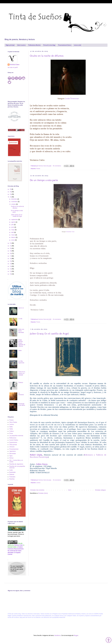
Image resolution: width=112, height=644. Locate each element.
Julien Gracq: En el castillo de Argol (49, 333)
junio (13, 227)
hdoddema (57, 635)
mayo (13, 230)
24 (11, 194)
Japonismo (13, 451)
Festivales (12, 477)
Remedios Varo (70, 232)
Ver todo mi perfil (13, 67)
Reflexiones (13, 438)
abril (13, 232)
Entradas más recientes (37, 490)
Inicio (70, 490)
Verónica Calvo (15, 65)
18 (11, 254)
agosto (13, 222)
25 (11, 192)
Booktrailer (12, 472)
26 (11, 189)
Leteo (20, 351)
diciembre (14, 199)
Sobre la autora (21, 45)
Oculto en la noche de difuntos (47, 56)
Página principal (10, 45)
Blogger (76, 635)
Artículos (12, 447)
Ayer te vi (21, 308)
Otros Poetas (13, 422)
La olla (20, 319)
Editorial (12, 474)
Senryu (11, 458)
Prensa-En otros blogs (49, 45)
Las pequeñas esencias (16, 436)
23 (11, 197)
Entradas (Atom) (43, 493)
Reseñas (12, 479)
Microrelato (13, 454)
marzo (13, 235)
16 (11, 259)
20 (11, 248)
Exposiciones (13, 442)
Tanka (11, 429)
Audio (11, 470)
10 (11, 274)
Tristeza (21, 383)
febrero (14, 237)
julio (13, 225)
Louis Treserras (71, 98)
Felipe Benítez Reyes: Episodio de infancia (22, 343)
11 (11, 271)
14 (11, 264)
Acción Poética (14, 440)
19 (11, 251)
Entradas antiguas (100, 490)
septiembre (15, 220)
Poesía (38, 169)
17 (11, 256)
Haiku (11, 427)
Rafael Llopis (36, 455)
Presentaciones (14, 449)
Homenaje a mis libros (22, 405)
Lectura (38, 483)
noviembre (15, 202)
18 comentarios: (57, 480)
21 (11, 246)
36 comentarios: (57, 166)
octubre (14, 204)
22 (11, 243)
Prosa (11, 433)
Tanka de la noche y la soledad (22, 373)
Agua (11, 456)
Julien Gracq (42, 464)
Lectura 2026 (78, 45)
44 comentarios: (57, 319)
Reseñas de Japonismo (16, 464)
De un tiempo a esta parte (44, 180)
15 (11, 261)
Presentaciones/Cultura (65, 45)
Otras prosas (13, 445)
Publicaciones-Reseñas (34, 45)
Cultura (11, 431)
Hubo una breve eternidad (21, 331)
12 (11, 269)
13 (11, 266)
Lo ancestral (21, 394)
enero (13, 240)
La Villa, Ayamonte (21, 362)
